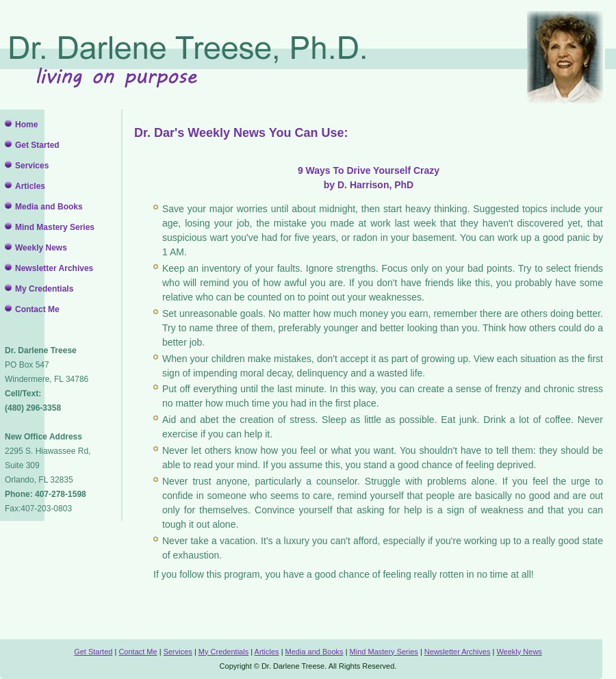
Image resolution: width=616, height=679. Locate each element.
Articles (30, 186)
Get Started (37, 145)
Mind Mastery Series (55, 227)
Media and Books (49, 207)
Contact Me (37, 309)
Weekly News (41, 248)
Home (26, 125)
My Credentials (44, 289)
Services (32, 166)
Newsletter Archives (54, 268)
